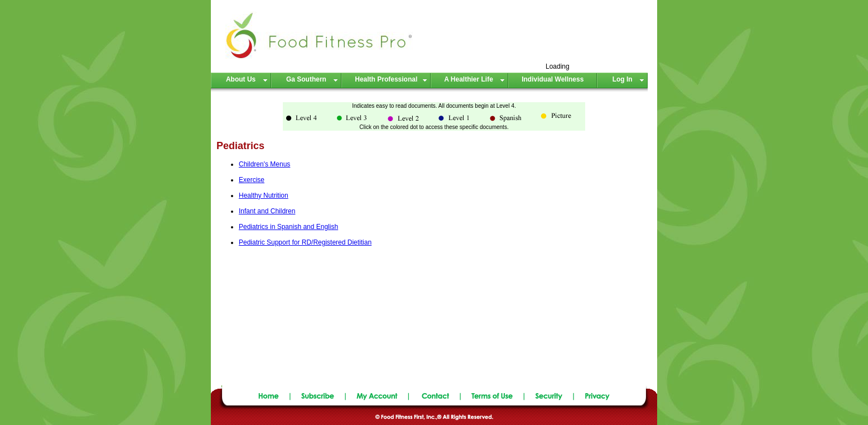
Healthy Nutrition (264, 195)
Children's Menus (264, 164)
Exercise (252, 180)
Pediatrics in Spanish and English (288, 227)
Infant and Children (267, 211)
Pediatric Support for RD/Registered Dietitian (305, 242)
